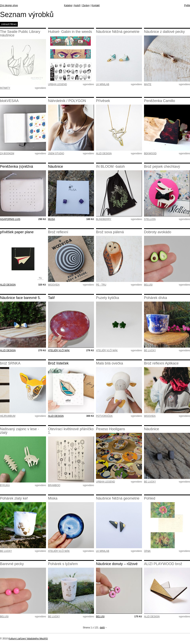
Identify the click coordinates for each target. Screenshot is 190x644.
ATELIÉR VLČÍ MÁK (59, 350)
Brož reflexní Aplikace (161, 363)
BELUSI (148, 285)
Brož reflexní (58, 232)
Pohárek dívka (155, 298)
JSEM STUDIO (56, 153)
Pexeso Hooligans (110, 429)
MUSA (51, 219)
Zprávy (86, 5)
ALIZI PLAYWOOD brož (163, 564)
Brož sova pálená (110, 232)
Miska (53, 498)
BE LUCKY (150, 350)
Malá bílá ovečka (109, 363)
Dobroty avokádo (158, 232)
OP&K (147, 551)
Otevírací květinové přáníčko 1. (71, 431)
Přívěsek (103, 101)
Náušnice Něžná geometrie (118, 32)
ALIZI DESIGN (104, 153)
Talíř (51, 298)
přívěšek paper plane (17, 232)
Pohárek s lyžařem (63, 564)
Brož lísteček (58, 363)
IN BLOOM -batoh (110, 167)
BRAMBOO (54, 485)
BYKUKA (5, 485)
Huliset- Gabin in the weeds (70, 32)
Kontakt (95, 5)
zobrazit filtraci (9, 24)
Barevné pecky (12, 564)
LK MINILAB (103, 84)
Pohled (150, 498)
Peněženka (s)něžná (16, 167)
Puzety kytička (107, 298)
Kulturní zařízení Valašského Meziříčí (28, 639)
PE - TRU (101, 285)
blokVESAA (9, 101)
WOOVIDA (54, 285)
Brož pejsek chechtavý (162, 167)
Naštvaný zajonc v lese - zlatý (19, 431)
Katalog (68, 5)
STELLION (150, 219)
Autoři (77, 5)
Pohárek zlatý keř (14, 498)
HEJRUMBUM (8, 416)
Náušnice (55, 167)
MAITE (148, 84)
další (102, 628)
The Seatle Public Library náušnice (20, 33)
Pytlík (187, 5)
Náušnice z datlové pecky (164, 32)
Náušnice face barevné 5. (20, 298)
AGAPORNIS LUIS (10, 219)
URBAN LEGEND (57, 84)
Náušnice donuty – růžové (117, 564)
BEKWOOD (150, 153)
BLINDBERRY (104, 219)
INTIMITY (5, 88)
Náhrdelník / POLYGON (67, 101)
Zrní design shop (9, 5)
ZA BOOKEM (7, 153)
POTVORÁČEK (104, 416)
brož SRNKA (10, 363)
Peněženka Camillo (159, 101)
